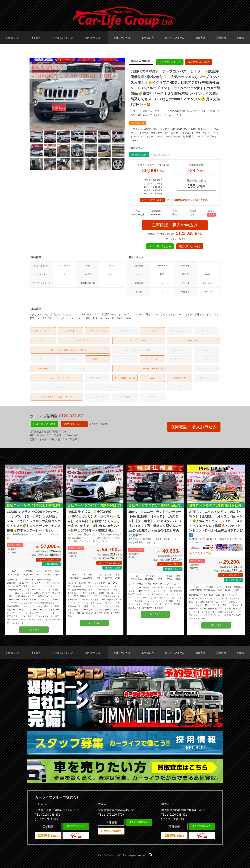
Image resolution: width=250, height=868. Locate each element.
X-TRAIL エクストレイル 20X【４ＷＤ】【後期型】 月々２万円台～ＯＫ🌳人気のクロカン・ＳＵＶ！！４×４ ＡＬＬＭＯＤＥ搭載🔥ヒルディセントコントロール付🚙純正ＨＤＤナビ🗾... (216, 523)
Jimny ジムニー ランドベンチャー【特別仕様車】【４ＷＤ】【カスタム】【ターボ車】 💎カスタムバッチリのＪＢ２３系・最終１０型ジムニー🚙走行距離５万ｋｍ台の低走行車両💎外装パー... (155, 523)
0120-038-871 (189, 233)
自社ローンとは (122, 38)
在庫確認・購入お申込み (175, 225)
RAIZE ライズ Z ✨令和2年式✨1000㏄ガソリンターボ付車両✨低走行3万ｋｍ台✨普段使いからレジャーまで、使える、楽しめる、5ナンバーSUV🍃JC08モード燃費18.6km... (94, 521)
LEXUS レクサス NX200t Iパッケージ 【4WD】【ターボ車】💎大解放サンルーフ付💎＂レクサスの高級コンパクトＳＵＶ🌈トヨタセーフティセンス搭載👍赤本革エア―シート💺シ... (34, 521)
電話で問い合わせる (199, 62)
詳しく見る (34, 630)
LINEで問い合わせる (170, 62)
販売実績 (200, 38)
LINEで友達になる (76, 826)
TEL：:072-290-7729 (111, 815)
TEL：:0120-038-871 (174, 815)
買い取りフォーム (175, 38)
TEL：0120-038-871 (47, 815)
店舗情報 (221, 38)
